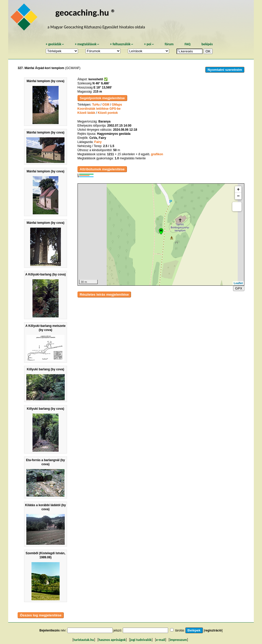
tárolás (180, 630)
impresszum (178, 640)
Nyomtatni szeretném (225, 70)
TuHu (96, 105)
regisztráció (213, 630)
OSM (106, 105)
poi (149, 44)
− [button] (238, 196)
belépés (207, 44)
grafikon (157, 154)
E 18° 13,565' (103, 87)
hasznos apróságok (112, 640)
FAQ (187, 44)
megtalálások (87, 44)
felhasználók (122, 44)
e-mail (161, 640)
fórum (169, 44)
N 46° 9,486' (101, 83)
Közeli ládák (86, 113)
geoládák (55, 44)
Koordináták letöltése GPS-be (99, 109)
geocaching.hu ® (85, 12)
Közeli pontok (108, 113)
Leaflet (238, 283)
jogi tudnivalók (141, 640)
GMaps (117, 105)
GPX (239, 288)
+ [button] (238, 190)
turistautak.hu (84, 640)
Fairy (98, 142)
